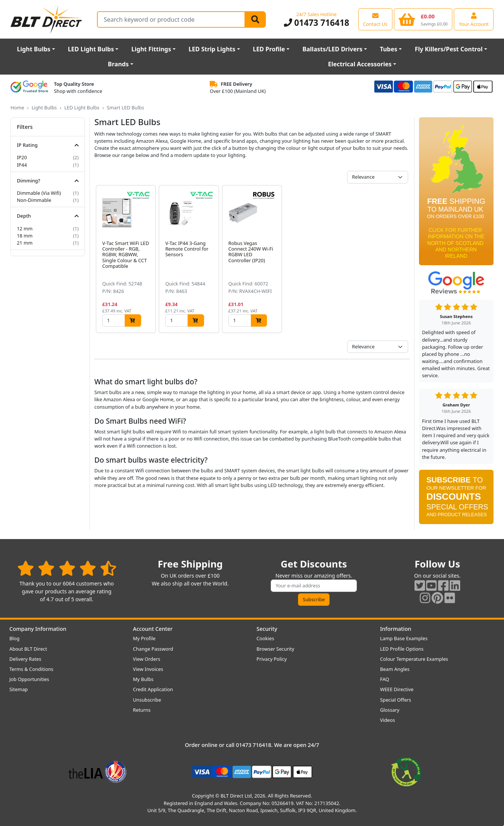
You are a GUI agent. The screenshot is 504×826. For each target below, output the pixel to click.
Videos (388, 720)
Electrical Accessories (360, 64)
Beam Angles (395, 669)
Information (396, 629)
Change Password (153, 649)
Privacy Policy (272, 659)
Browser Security (275, 649)
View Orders (147, 659)
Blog (14, 638)
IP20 (22, 157)
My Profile (144, 638)
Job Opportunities (29, 679)
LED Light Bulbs (91, 49)
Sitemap (19, 689)
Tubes (389, 49)
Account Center (153, 629)
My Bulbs (143, 679)
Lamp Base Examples (404, 638)
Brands (118, 64)
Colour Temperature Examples (414, 659)
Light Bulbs (34, 49)
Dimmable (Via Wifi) (39, 193)
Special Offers (396, 700)
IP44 (22, 165)
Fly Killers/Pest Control (449, 49)
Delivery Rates (25, 659)
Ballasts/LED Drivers (333, 49)
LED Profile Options (402, 649)
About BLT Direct (28, 649)
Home (17, 108)
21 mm (25, 243)
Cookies (265, 638)
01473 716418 (317, 23)
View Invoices (148, 669)
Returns (142, 710)
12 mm (25, 229)
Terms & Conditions (31, 669)
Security (267, 629)
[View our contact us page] (375, 19)
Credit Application (153, 689)
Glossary (390, 710)
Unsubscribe (147, 700)
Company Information (38, 629)
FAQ (385, 679)
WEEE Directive (397, 689)
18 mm (25, 236)
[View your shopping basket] (423, 19)
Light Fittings (151, 49)
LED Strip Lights (212, 49)
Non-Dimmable (34, 200)
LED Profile (269, 49)
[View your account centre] (474, 19)
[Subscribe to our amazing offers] (314, 586)
